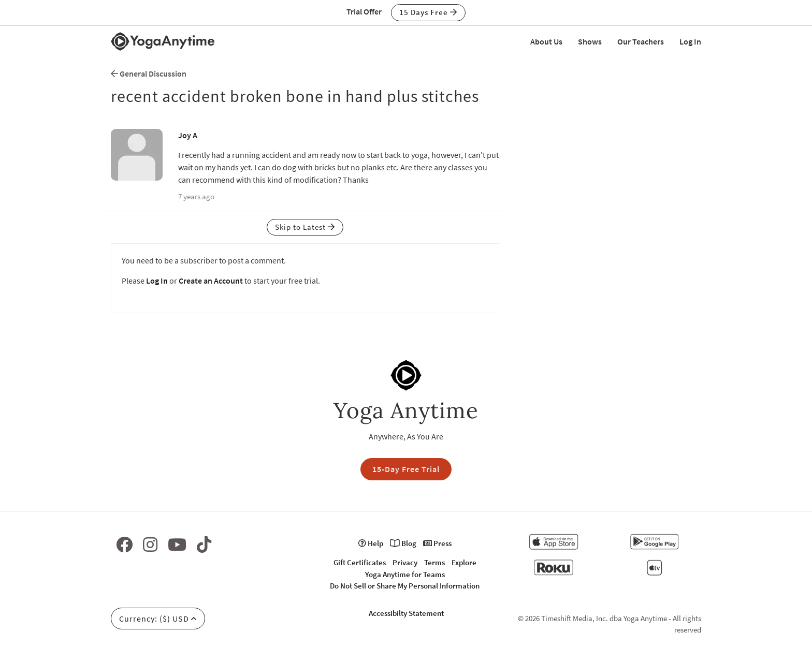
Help (371, 543)
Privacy (405, 562)
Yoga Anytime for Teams (405, 574)
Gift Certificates (360, 562)
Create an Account (211, 281)
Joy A (188, 135)
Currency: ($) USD (158, 619)
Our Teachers (641, 41)
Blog (403, 543)
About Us (546, 41)
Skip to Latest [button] (305, 227)
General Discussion (149, 73)
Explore (464, 562)
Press (437, 543)
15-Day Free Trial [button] (406, 469)
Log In (690, 41)
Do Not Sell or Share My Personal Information (405, 586)
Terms (434, 562)
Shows (590, 41)
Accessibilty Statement (406, 613)
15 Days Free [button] (428, 12)
